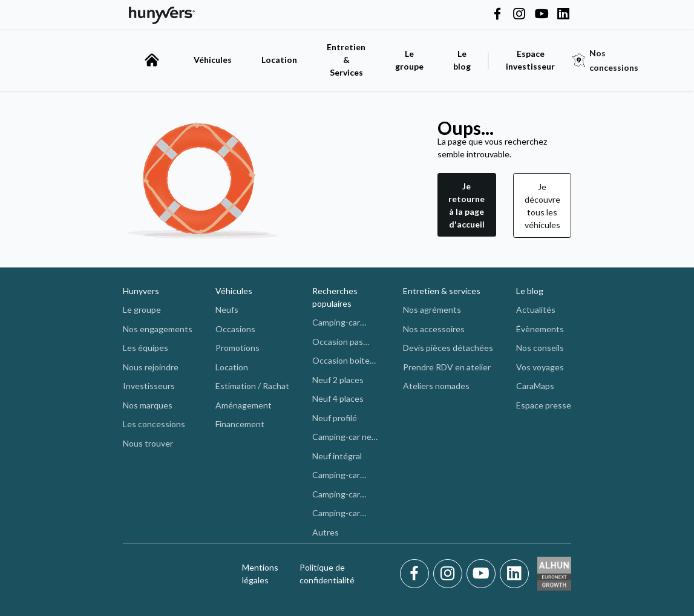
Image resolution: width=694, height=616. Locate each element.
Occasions (235, 329)
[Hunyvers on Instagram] (519, 15)
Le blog (530, 291)
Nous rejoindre (151, 367)
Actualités (536, 310)
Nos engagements (158, 329)
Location (279, 60)
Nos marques (148, 405)
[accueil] (152, 60)
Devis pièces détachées (448, 348)
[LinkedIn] (514, 574)
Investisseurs (149, 386)
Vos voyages (540, 367)
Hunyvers (141, 291)
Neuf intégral (337, 456)
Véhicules (213, 60)
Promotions (237, 348)
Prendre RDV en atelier (447, 367)
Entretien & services (442, 291)
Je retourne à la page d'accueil (466, 205)
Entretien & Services (346, 60)
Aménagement (244, 405)
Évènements (540, 329)
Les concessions (154, 424)
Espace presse (544, 405)
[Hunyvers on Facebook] (497, 15)
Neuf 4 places (338, 398)
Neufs (227, 310)
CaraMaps (535, 386)
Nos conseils (540, 348)
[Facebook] (417, 574)
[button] (467, 205)
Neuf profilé (335, 418)
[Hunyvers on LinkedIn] (563, 15)
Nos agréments (432, 310)
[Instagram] (450, 574)
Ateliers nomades (436, 386)
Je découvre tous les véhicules (542, 206)
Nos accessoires (434, 329)
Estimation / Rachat (252, 386)
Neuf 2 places (338, 380)
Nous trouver (148, 443)
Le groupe (409, 60)
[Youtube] (483, 574)
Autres (326, 532)
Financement (240, 424)
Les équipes (146, 348)
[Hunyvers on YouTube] (542, 15)
